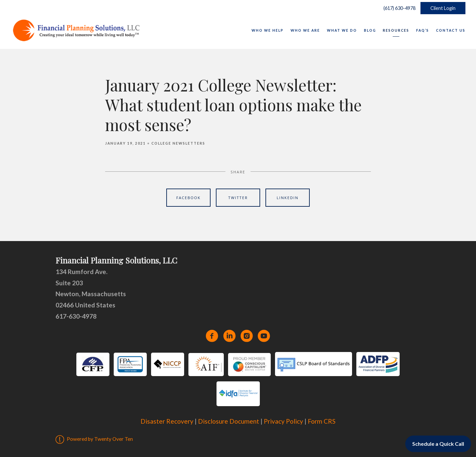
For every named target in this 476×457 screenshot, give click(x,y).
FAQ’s (423, 30)
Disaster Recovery (167, 421)
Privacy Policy (283, 421)
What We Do (342, 30)
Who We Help (268, 30)
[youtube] (264, 336)
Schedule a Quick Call (438, 444)
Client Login (443, 8)
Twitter (238, 198)
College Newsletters (178, 143)
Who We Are (305, 30)
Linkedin (288, 198)
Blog (370, 30)
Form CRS (322, 421)
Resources (396, 30)
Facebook (188, 198)
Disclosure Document (229, 421)
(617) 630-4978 (398, 8)
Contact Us (451, 30)
